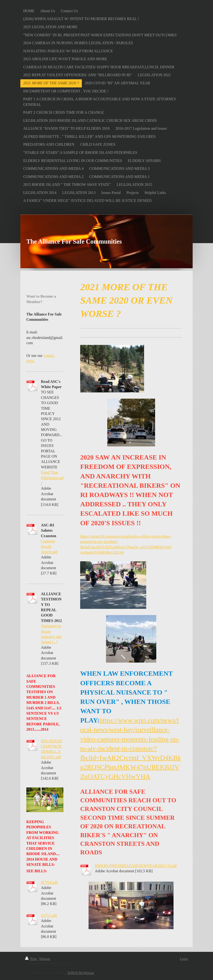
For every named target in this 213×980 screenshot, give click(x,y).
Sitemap (45, 959)
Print (31, 959)
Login (184, 959)
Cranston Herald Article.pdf (49, 546)
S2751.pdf (49, 915)
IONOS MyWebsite (81, 973)
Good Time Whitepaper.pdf (52, 478)
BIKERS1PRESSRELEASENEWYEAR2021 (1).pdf (136, 866)
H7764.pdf (49, 882)
